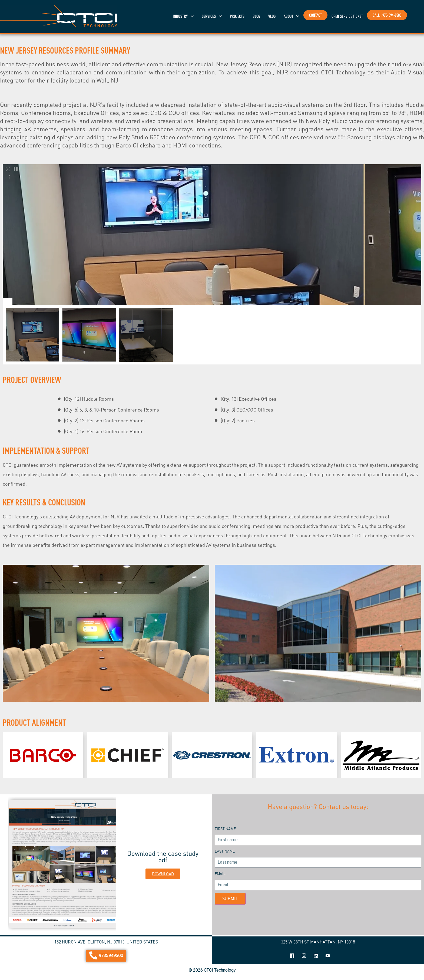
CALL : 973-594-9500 (387, 15)
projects (237, 16)
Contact (315, 15)
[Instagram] (304, 956)
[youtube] (328, 956)
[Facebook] (292, 956)
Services (212, 16)
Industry (183, 16)
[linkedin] (316, 956)
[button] (183, 16)
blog (256, 16)
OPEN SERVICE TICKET (347, 16)
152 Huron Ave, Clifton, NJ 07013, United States (106, 942)
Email (220, 874)
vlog (272, 16)
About (291, 16)
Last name (225, 851)
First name (225, 829)
